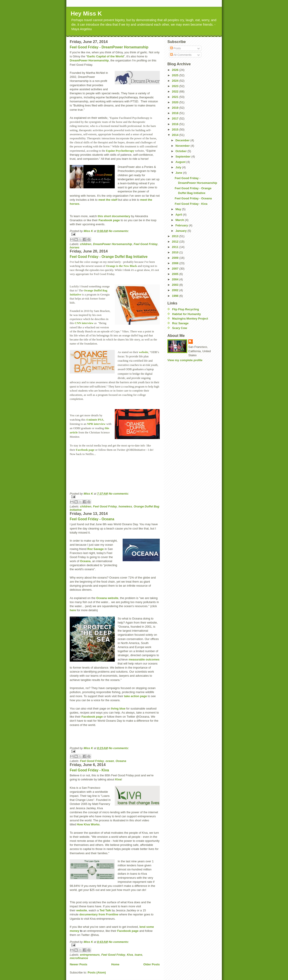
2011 (176, 247)
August (181, 162)
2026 (176, 70)
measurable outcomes (144, 659)
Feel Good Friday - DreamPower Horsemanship (109, 47)
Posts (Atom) (97, 972)
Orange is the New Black (121, 266)
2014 (176, 135)
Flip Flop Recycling (186, 309)
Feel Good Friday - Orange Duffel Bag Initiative (109, 257)
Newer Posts (79, 964)
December (183, 140)
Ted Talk (105, 910)
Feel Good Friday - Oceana (92, 519)
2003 (176, 285)
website (144, 352)
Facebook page (109, 220)
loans (138, 955)
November (183, 146)
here (73, 610)
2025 (176, 75)
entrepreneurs (90, 955)
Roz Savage (96, 549)
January (181, 231)
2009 (176, 258)
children (86, 244)
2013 (176, 236)
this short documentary (114, 216)
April (179, 215)
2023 (176, 86)
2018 (176, 113)
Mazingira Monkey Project (190, 319)
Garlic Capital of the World (105, 56)
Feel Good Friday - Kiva (89, 770)
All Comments (181, 55)
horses (75, 247)
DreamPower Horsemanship (89, 60)
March (180, 220)
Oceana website (107, 598)
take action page (135, 696)
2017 (176, 118)
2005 (176, 274)
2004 (176, 279)
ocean (110, 761)
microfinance (79, 958)
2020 (176, 102)
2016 (176, 124)
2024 (176, 81)
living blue (118, 709)
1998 (176, 296)
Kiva (118, 779)
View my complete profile (185, 360)
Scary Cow (180, 328)
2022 (176, 91)
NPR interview (96, 424)
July (179, 167)
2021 (176, 97)
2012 (176, 242)
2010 (176, 252)
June (179, 173)
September (183, 157)
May (179, 209)
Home (115, 964)
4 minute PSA (95, 420)
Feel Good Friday (146, 244)
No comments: (119, 231)
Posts (175, 48)
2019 (176, 108)
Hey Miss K (86, 14)
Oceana (85, 561)
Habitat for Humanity (187, 314)
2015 (176, 130)
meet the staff (108, 200)
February (182, 225)
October (181, 151)
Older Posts (152, 964)
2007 (176, 269)
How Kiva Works (88, 824)
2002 (176, 290)
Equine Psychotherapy (120, 151)
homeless (125, 506)
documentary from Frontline (99, 914)
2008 (176, 263)
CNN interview (84, 323)
